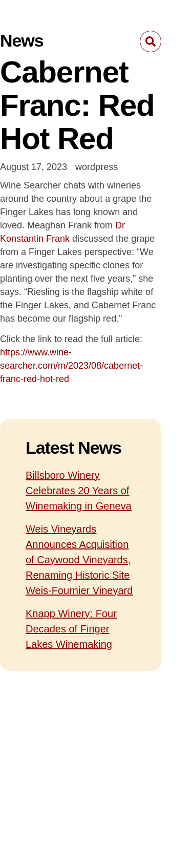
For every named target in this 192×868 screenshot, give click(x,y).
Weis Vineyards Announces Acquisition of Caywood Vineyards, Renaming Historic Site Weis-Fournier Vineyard (79, 560)
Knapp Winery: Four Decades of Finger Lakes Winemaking (71, 629)
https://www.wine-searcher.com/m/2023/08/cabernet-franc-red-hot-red (71, 366)
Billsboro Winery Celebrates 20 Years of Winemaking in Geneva (79, 491)
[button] (151, 41)
